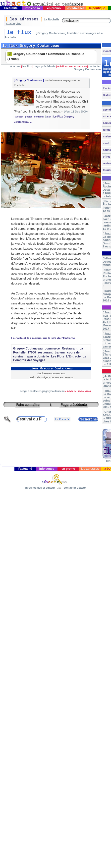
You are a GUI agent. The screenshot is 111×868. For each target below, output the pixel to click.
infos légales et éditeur (40, 488)
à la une (16, 66)
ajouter (19, 117)
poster (29, 117)
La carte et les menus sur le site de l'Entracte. (44, 338)
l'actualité (11, 8)
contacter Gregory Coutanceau (87, 68)
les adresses (76, 8)
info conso (32, 8)
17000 (32, 352)
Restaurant (70, 348)
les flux (27, 66)
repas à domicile (37, 356)
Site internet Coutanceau (51, 373)
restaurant (45, 352)
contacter (39, 117)
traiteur (60, 352)
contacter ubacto (75, 488)
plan (49, 117)
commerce (52, 348)
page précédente (44, 66)
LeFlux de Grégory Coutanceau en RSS (51, 377)
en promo (54, 8)
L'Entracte (73, 356)
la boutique (97, 8)
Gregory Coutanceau (29, 80)
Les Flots (58, 356)
